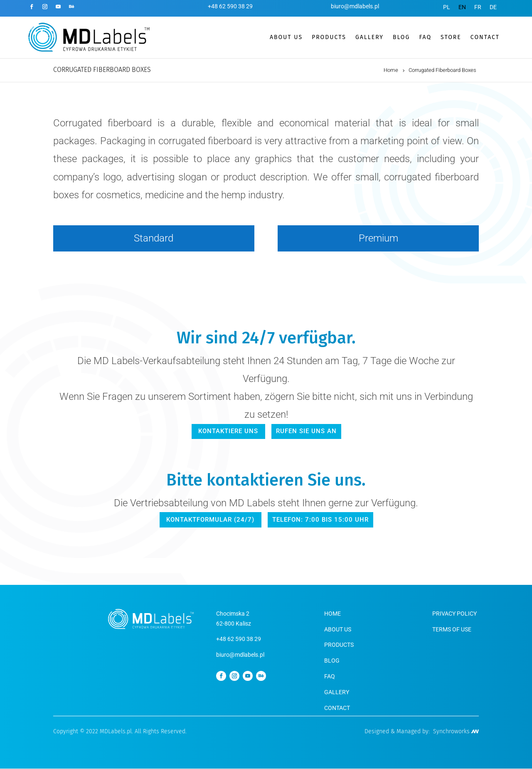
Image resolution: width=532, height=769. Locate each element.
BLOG (401, 37)
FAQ (425, 37)
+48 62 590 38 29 (230, 6)
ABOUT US (286, 37)
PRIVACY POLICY (454, 614)
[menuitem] (447, 7)
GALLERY (369, 37)
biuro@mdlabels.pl (355, 6)
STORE (451, 37)
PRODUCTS (329, 37)
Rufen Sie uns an (306, 431)
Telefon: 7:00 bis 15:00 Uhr (319, 520)
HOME (332, 614)
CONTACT (485, 37)
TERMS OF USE (452, 629)
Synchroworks (456, 732)
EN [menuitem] (462, 7)
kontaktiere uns (229, 431)
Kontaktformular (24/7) (212, 520)
